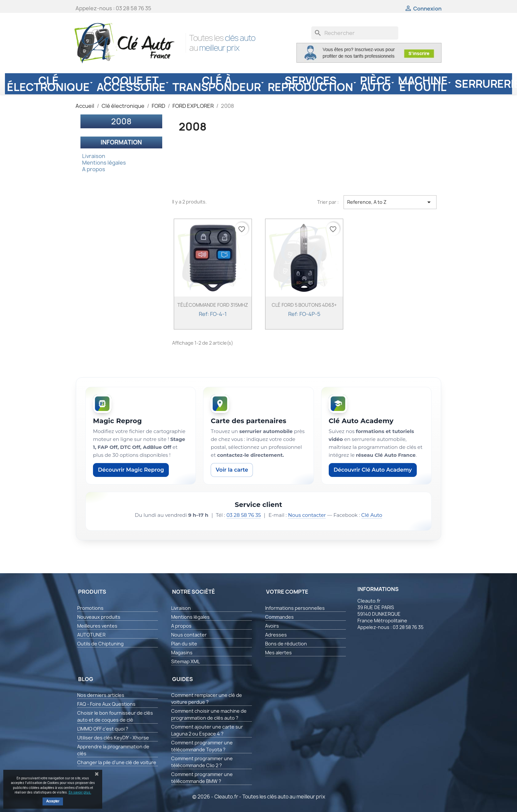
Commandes (279, 617)
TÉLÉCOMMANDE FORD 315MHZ (213, 305)
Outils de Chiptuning (100, 644)
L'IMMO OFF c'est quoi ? (103, 729)
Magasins (182, 653)
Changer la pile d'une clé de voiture (117, 762)
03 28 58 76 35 (244, 515)
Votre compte (287, 592)
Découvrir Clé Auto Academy (373, 470)
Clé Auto (372, 515)
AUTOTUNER (91, 635)
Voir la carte (232, 470)
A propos (94, 169)
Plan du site (184, 644)
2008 (121, 121)
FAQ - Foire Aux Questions (106, 704)
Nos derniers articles (101, 695)
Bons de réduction (286, 644)
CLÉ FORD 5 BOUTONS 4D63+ (304, 305)
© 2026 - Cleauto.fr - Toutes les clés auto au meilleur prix (259, 797)
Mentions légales (104, 163)
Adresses (276, 635)
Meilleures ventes (97, 626)
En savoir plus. (80, 792)
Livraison (94, 156)
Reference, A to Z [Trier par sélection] (390, 202)
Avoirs (272, 626)
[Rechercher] (355, 33)
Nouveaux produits (99, 617)
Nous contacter (307, 515)
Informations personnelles (295, 608)
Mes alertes (278, 653)
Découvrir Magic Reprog (131, 470)
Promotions (90, 608)
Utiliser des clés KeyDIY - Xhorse (113, 738)
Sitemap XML (185, 661)
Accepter (53, 801)
